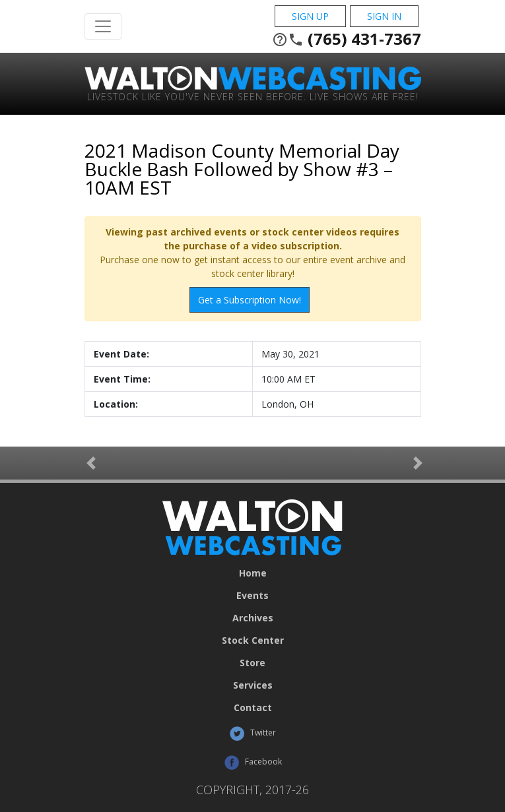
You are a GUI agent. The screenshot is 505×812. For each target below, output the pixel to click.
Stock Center (253, 640)
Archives (253, 618)
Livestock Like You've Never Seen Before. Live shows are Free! (253, 96)
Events (252, 596)
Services (253, 685)
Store (252, 663)
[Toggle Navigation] (103, 26)
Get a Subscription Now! (250, 300)
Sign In (384, 16)
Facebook (253, 763)
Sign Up (310, 16)
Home (253, 573)
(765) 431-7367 (347, 39)
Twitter (252, 734)
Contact (253, 708)
